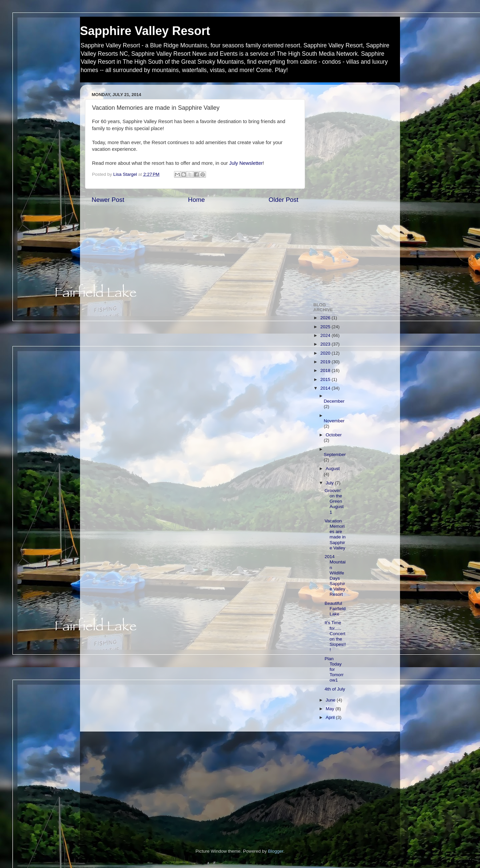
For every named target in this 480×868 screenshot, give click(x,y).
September (335, 455)
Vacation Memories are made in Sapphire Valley (335, 534)
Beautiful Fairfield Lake (335, 609)
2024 (326, 335)
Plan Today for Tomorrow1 (334, 670)
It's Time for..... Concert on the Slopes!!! (335, 636)
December (334, 401)
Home (196, 200)
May (330, 709)
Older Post (283, 200)
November (334, 421)
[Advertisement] (351, 190)
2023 (326, 344)
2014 (326, 388)
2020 (326, 353)
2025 (326, 327)
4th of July (335, 689)
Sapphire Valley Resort (145, 31)
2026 (326, 318)
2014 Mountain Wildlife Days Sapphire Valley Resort (335, 575)
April (331, 717)
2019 (326, 362)
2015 (326, 379)
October (334, 435)
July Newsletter (246, 163)
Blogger (276, 851)
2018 (326, 370)
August (333, 469)
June (331, 700)
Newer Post (108, 200)
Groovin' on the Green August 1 (334, 501)
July (330, 483)
